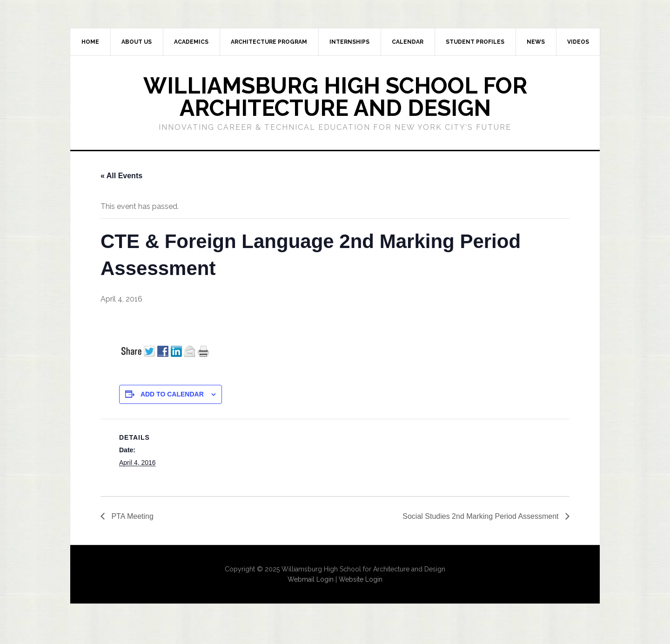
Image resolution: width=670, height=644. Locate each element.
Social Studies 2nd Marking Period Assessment (482, 516)
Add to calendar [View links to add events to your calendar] (172, 394)
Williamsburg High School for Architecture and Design (335, 97)
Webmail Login (311, 579)
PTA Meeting (131, 516)
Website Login (361, 579)
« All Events (121, 176)
